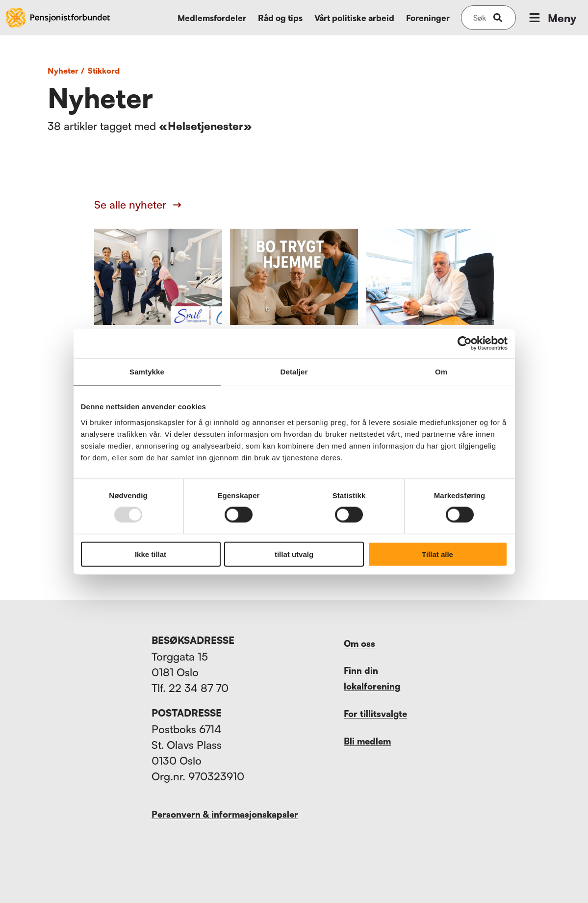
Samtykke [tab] (147, 372)
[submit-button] (498, 18)
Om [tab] (441, 372)
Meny (552, 18)
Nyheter (67, 71)
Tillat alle (437, 554)
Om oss (359, 643)
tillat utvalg (294, 554)
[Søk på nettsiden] (480, 18)
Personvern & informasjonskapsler (225, 814)
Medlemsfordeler (212, 18)
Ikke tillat (151, 554)
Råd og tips (280, 18)
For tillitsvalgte (375, 714)
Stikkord (104, 71)
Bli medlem (367, 741)
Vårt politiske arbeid (354, 18)
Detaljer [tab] (294, 372)
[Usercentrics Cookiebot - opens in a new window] (465, 344)
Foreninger (428, 18)
